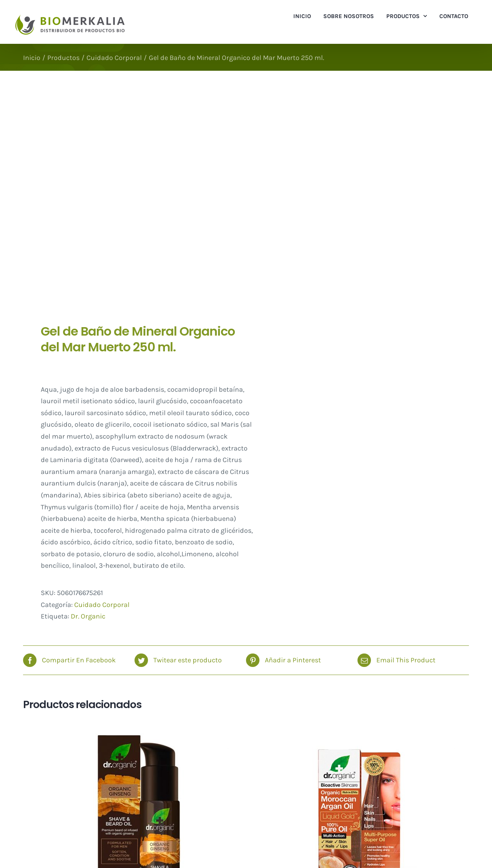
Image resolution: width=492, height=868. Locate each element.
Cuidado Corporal (102, 605)
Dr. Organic (88, 616)
